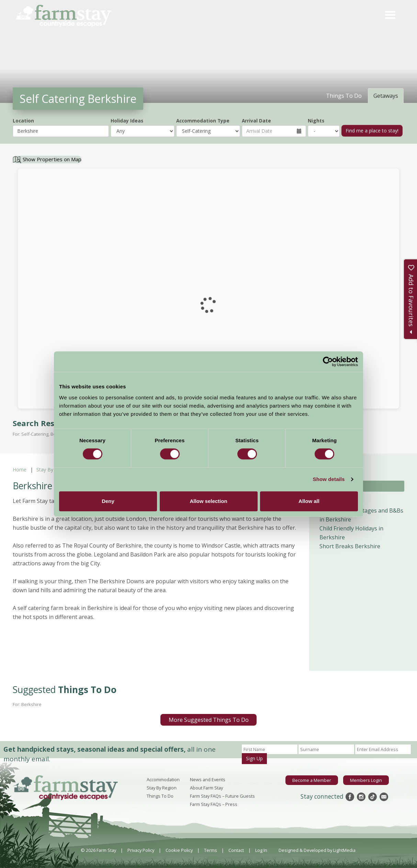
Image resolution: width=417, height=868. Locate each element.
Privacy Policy (141, 850)
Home (20, 470)
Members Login (366, 780)
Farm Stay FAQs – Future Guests (222, 796)
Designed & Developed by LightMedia (317, 850)
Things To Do (160, 796)
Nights (316, 121)
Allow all (309, 501)
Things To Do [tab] (344, 96)
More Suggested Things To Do (209, 720)
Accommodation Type (203, 121)
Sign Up (254, 758)
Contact (236, 850)
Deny (108, 501)
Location (23, 121)
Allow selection (208, 501)
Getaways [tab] (386, 96)
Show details (329, 479)
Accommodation (163, 779)
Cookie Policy (179, 850)
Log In (261, 850)
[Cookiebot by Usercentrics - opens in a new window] (328, 362)
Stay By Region (53, 470)
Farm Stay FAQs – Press (214, 804)
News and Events (208, 779)
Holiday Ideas (127, 121)
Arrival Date (256, 121)
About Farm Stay (206, 788)
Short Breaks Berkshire (350, 546)
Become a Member (312, 780)
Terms (211, 850)
